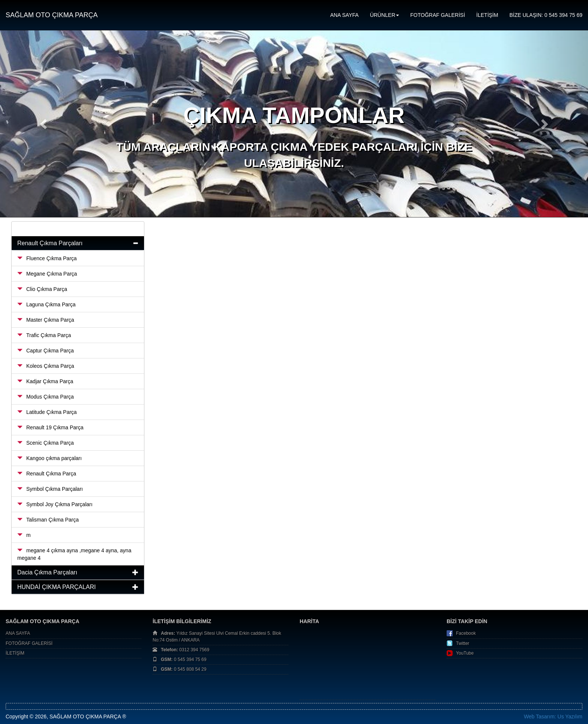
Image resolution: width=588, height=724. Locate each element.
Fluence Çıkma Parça (47, 258)
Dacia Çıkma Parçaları (47, 572)
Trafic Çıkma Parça (44, 335)
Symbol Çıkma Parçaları (50, 489)
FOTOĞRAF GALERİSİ (438, 15)
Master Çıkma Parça (46, 320)
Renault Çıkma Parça (47, 474)
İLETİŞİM (487, 15)
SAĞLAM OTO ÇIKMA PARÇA (52, 15)
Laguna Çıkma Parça (46, 304)
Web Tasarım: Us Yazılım (553, 717)
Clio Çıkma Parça (42, 289)
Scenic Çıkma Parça (46, 443)
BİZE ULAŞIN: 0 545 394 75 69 (546, 15)
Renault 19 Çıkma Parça (50, 427)
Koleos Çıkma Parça (46, 366)
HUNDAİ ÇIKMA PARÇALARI (57, 587)
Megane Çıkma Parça (47, 274)
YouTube (465, 653)
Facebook (466, 633)
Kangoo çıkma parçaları (49, 458)
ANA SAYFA (344, 15)
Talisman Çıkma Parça (48, 520)
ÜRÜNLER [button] (384, 15)
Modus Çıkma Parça (46, 397)
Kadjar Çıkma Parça (45, 381)
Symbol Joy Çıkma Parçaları (55, 504)
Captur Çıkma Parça (46, 351)
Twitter (463, 643)
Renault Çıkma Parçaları (50, 243)
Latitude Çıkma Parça (47, 412)
